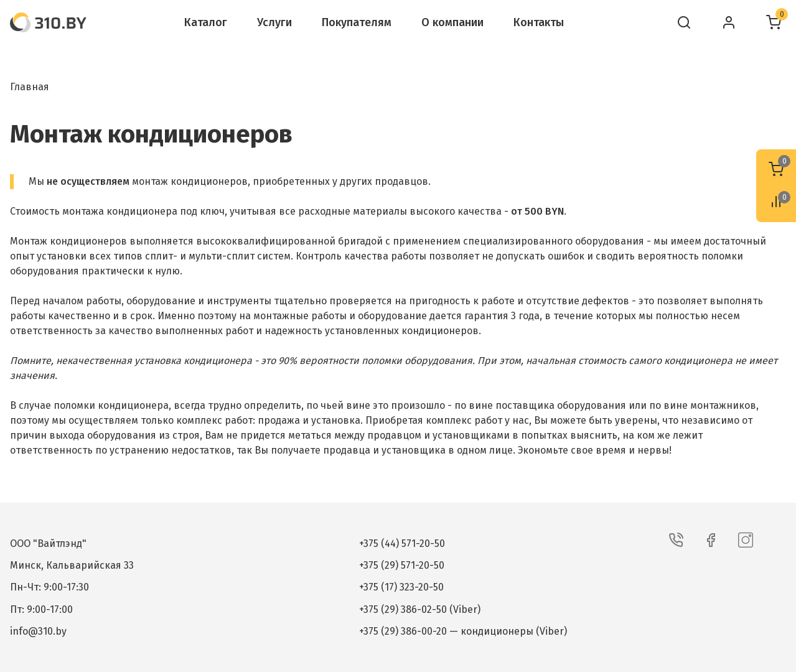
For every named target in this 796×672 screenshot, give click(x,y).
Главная (30, 87)
